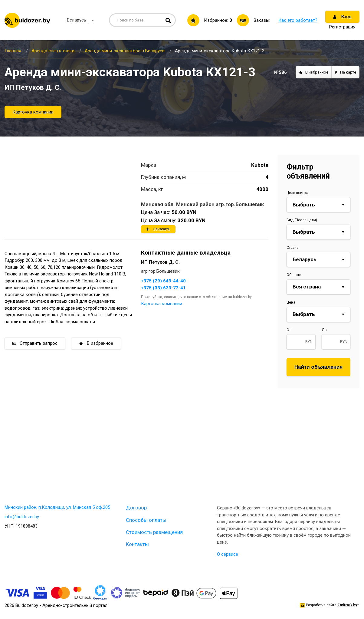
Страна (293, 248)
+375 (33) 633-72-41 (163, 288)
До (324, 330)
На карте (345, 72)
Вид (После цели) (302, 220)
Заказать (158, 229)
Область (294, 275)
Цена (291, 302)
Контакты (137, 544)
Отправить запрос (35, 343)
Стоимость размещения (154, 532)
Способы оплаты (146, 520)
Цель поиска (297, 193)
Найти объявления (319, 367)
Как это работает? (298, 20)
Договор (136, 508)
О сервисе (228, 554)
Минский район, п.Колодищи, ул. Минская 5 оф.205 (57, 507)
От (289, 330)
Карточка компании (33, 112)
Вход (342, 17)
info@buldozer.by (22, 517)
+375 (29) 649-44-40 (163, 281)
